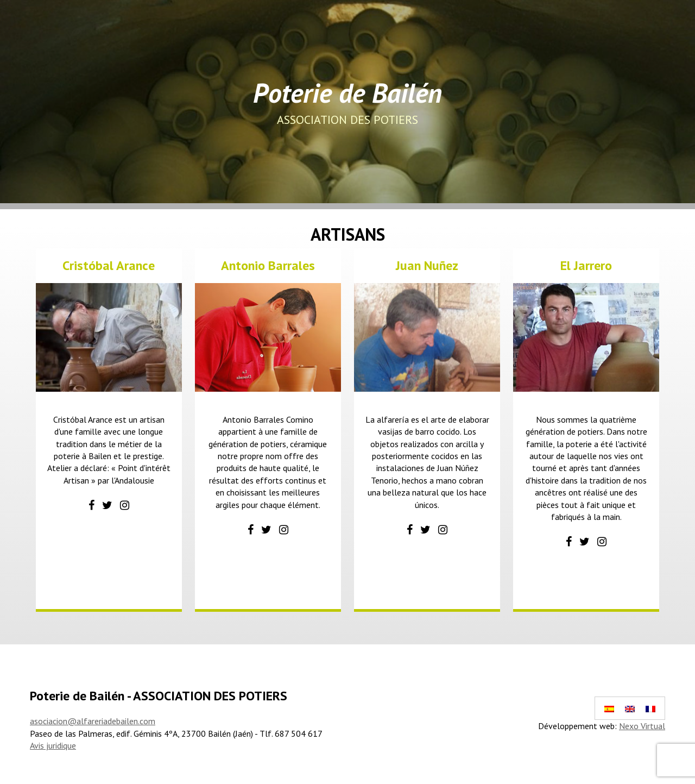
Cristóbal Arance (109, 265)
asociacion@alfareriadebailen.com (93, 721)
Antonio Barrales (268, 265)
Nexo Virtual (642, 726)
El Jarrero (586, 265)
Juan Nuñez (427, 265)
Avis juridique (53, 745)
